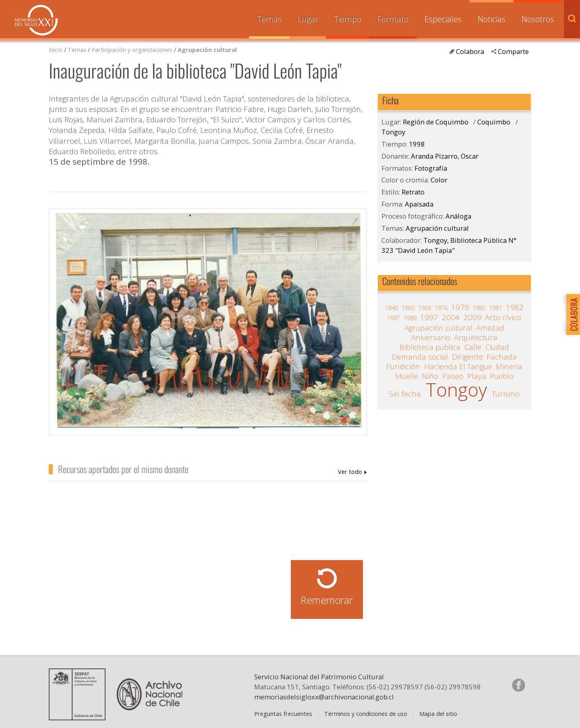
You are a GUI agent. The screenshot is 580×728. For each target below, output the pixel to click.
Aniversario (431, 337)
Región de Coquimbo (436, 122)
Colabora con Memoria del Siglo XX (571, 314)
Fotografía (431, 168)
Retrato (413, 192)
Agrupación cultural (207, 50)
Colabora (470, 51)
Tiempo (348, 19)
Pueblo (502, 376)
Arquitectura (476, 337)
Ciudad (497, 347)
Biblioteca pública (430, 347)
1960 (408, 308)
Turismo (506, 394)
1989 (410, 318)
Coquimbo (494, 122)
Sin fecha (405, 394)
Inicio (56, 50)
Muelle (407, 376)
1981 (495, 308)
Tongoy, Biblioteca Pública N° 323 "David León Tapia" (449, 245)
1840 (391, 308)
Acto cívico (503, 317)
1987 (394, 318)
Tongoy (393, 132)
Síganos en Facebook (518, 685)
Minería (509, 366)
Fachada (502, 357)
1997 (429, 317)
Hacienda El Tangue (458, 366)
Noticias (492, 19)
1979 (460, 307)
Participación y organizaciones (132, 50)
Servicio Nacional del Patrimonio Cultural (319, 677)
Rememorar (327, 600)
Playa (477, 376)
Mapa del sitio (438, 714)
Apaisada (419, 204)
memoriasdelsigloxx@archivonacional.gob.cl (324, 697)
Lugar (308, 19)
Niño (430, 376)
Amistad (490, 328)
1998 (417, 144)
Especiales (443, 19)
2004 (451, 317)
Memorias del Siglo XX (36, 20)
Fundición (403, 366)
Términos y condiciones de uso (366, 714)
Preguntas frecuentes (283, 714)
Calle (473, 347)
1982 (515, 307)
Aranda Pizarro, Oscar (352, 472)
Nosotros (538, 19)
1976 (441, 308)
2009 (472, 317)
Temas (269, 19)
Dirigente (467, 357)
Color (439, 180)
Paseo (453, 376)
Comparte (513, 51)
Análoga (458, 216)
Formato (393, 19)
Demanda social (420, 357)
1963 (425, 308)
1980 (479, 308)
